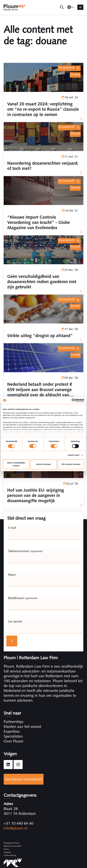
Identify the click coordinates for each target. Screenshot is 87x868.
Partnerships (14, 722)
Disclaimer (7, 852)
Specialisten (13, 736)
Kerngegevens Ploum (12, 843)
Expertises (12, 731)
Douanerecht (66, 67)
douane (75, 74)
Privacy (6, 849)
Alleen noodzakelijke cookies (16, 464)
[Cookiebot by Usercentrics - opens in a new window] (73, 400)
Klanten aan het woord (22, 727)
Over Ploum (14, 741)
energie (76, 354)
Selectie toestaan (44, 464)
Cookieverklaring (10, 855)
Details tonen (74, 455)
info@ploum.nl (15, 828)
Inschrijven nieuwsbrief (24, 779)
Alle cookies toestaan (71, 464)
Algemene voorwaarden (13, 846)
